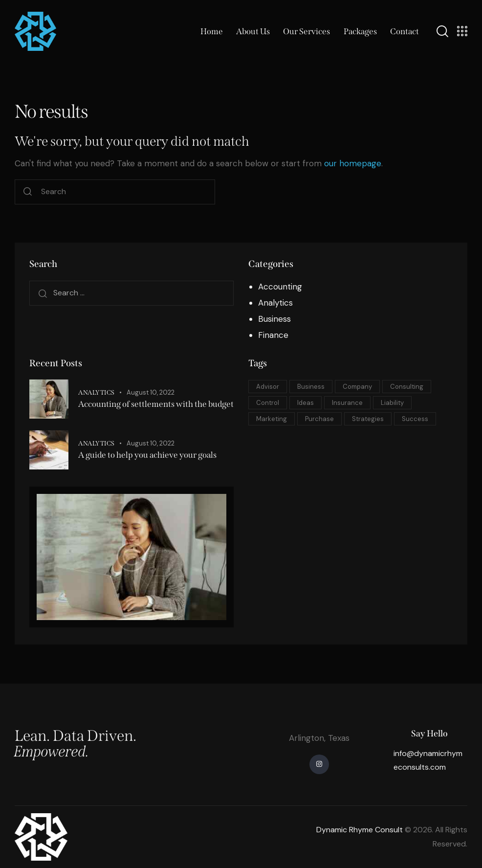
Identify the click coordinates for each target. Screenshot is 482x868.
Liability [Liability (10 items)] (392, 403)
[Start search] (28, 192)
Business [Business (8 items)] (311, 387)
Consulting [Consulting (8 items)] (407, 387)
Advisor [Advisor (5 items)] (268, 387)
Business (274, 319)
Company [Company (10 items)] (357, 387)
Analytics (275, 303)
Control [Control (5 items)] (268, 403)
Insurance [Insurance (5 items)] (347, 403)
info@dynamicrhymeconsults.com (428, 760)
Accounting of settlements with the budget (156, 404)
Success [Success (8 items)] (415, 419)
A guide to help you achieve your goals (147, 455)
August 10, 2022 (151, 392)
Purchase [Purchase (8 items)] (319, 419)
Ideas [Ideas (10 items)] (306, 403)
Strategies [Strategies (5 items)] (368, 419)
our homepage (353, 163)
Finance (273, 335)
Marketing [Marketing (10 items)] (272, 419)
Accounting (280, 287)
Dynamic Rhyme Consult (360, 830)
